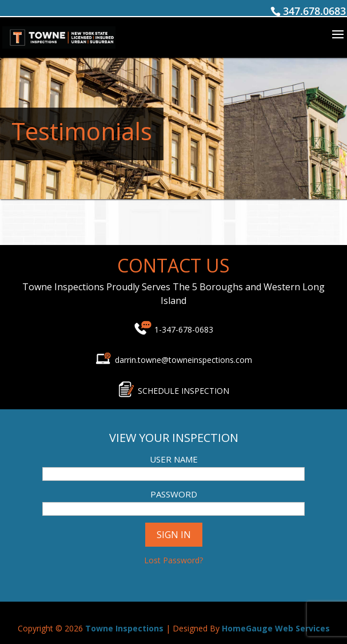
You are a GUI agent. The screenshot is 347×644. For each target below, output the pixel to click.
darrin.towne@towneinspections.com (173, 360)
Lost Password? (173, 560)
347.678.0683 (314, 11)
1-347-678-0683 (184, 329)
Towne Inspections (124, 628)
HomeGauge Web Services (276, 628)
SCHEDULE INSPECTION (184, 391)
